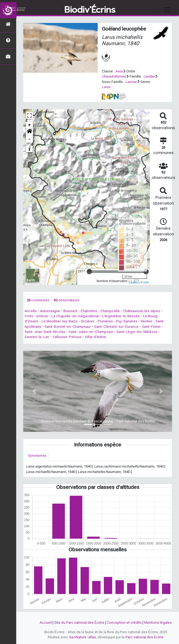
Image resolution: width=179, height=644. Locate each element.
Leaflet (133, 282)
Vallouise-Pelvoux (67, 337)
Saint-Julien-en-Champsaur (91, 332)
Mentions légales (158, 623)
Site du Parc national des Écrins (79, 623)
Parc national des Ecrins (145, 637)
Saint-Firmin (151, 327)
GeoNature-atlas (82, 637)
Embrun (42, 316)
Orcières (88, 321)
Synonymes (37, 456)
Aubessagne (50, 311)
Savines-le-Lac (37, 337)
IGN (146, 282)
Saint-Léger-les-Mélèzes (137, 332)
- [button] (30, 139)
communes (38, 300)
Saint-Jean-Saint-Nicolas (45, 332)
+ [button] (30, 125)
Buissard (70, 311)
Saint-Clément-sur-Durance (116, 327)
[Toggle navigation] (167, 10)
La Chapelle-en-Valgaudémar (75, 316)
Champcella (110, 311)
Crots (29, 316)
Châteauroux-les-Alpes (141, 311)
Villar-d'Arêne (95, 337)
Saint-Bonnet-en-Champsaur (68, 327)
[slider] (89, 272)
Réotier (146, 321)
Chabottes (89, 311)
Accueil (46, 623)
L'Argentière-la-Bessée (121, 316)
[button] (29, 132)
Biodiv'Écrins (90, 10)
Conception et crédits (124, 623)
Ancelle (31, 311)
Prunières (105, 321)
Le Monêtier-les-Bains (60, 321)
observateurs (67, 300)
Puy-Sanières (127, 321)
